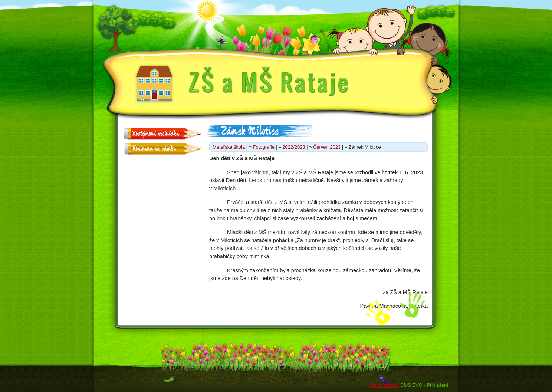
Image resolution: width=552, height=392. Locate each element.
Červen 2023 (327, 147)
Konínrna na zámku (154, 149)
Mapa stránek (384, 385)
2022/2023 (294, 147)
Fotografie (264, 147)
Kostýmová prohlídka (155, 134)
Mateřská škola (229, 147)
